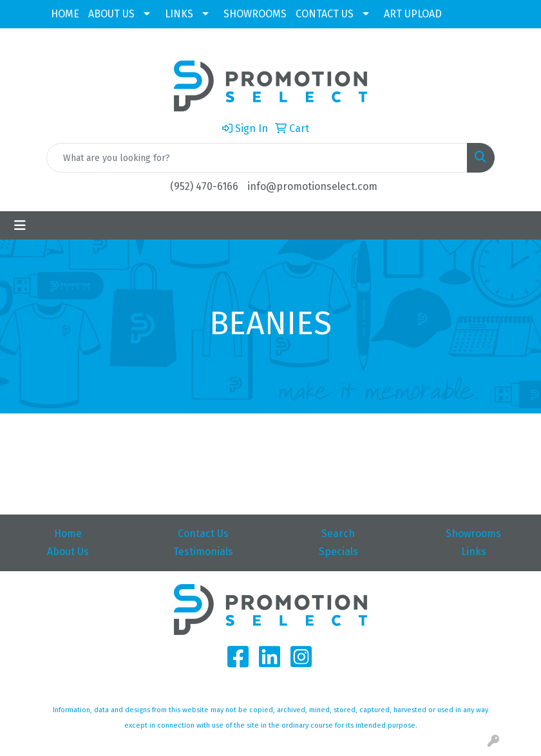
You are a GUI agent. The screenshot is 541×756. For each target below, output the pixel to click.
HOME (65, 14)
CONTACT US (325, 14)
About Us (68, 552)
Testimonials (203, 552)
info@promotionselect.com (312, 186)
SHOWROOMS (255, 14)
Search (338, 534)
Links (474, 552)
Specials (338, 552)
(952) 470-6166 (204, 186)
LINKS (179, 14)
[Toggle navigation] (20, 225)
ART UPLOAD (413, 14)
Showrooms (473, 534)
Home (68, 534)
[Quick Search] (257, 158)
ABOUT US (111, 14)
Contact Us (203, 534)
